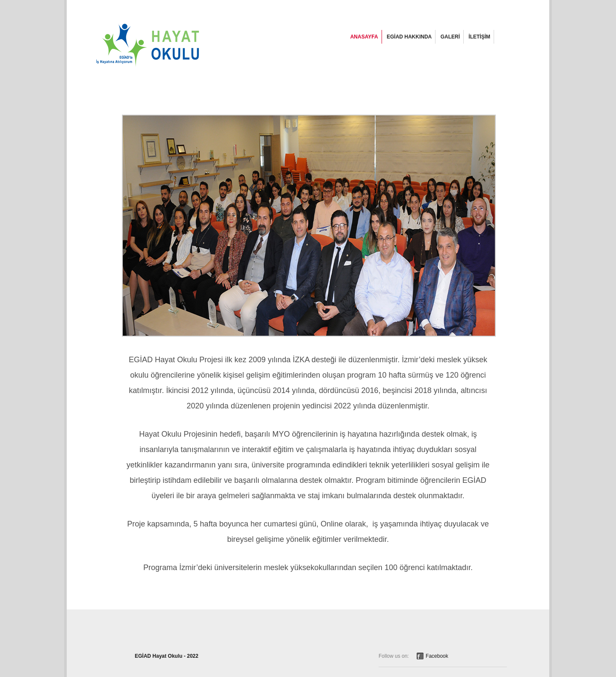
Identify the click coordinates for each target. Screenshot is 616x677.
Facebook (437, 656)
